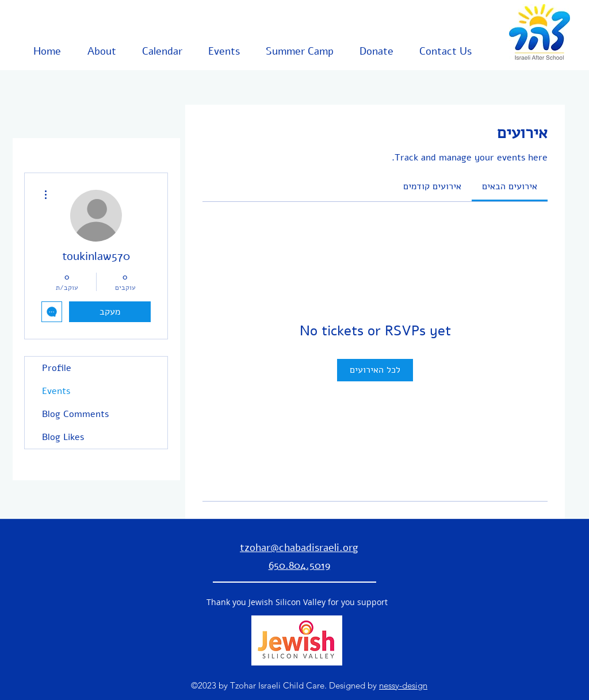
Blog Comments (75, 414)
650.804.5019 (299, 565)
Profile (57, 368)
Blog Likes (63, 437)
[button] (94, 51)
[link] (510, 186)
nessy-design (403, 685)
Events (56, 391)
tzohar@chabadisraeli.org (299, 548)
